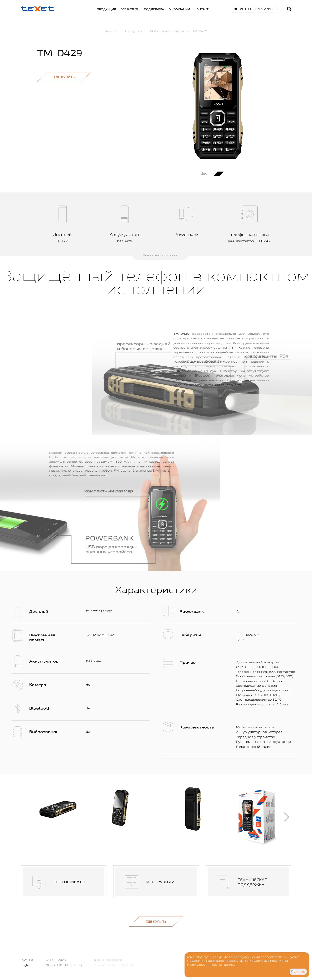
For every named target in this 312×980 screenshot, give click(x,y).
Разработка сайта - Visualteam (115, 965)
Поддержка (154, 9)
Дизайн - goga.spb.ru (108, 960)
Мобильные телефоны (167, 31)
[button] (286, 817)
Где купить (130, 9)
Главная (111, 31)
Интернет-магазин (256, 9)
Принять (298, 971)
